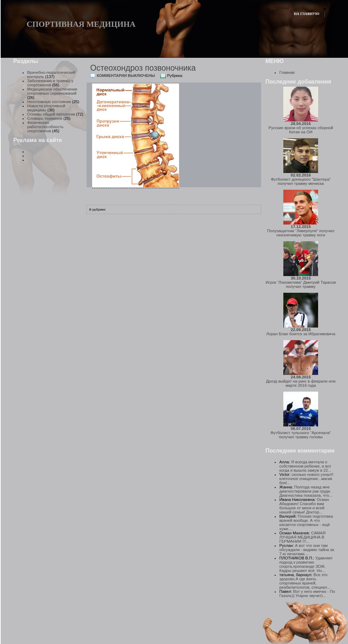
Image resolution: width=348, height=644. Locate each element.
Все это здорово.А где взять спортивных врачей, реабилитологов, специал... (305, 581)
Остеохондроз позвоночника (143, 68)
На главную (306, 14)
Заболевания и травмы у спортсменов (50, 83)
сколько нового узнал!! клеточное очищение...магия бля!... (306, 479)
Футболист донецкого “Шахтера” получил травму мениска (301, 179)
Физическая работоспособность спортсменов (45, 127)
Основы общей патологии (51, 114)
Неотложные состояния (49, 102)
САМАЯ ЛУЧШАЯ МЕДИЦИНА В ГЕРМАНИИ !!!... (302, 537)
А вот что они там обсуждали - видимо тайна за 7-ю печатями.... (307, 550)
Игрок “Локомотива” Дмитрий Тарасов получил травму (301, 282)
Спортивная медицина (81, 24)
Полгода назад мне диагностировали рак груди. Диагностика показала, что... (306, 491)
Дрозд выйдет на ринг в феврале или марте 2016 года (301, 381)
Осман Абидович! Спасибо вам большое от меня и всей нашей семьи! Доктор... (304, 506)
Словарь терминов (45, 118)
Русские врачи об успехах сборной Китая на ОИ (301, 128)
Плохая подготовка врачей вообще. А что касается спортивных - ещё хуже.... (306, 523)
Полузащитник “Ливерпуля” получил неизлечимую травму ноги (301, 231)
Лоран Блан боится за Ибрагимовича (301, 332)
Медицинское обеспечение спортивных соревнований (52, 91)
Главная (287, 72)
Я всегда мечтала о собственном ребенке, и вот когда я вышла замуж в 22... (305, 466)
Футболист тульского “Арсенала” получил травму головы (301, 433)
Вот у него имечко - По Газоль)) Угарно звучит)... (307, 594)
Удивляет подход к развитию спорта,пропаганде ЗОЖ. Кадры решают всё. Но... (306, 564)
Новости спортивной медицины (46, 108)
